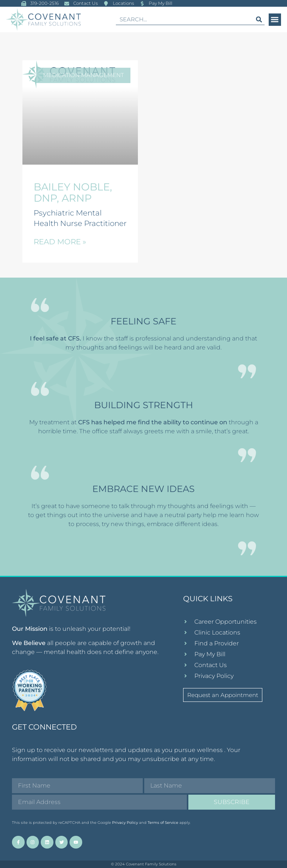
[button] (275, 20)
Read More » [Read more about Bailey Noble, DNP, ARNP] (60, 242)
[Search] (259, 19)
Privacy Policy (125, 823)
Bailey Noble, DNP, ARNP (73, 192)
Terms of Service (163, 823)
